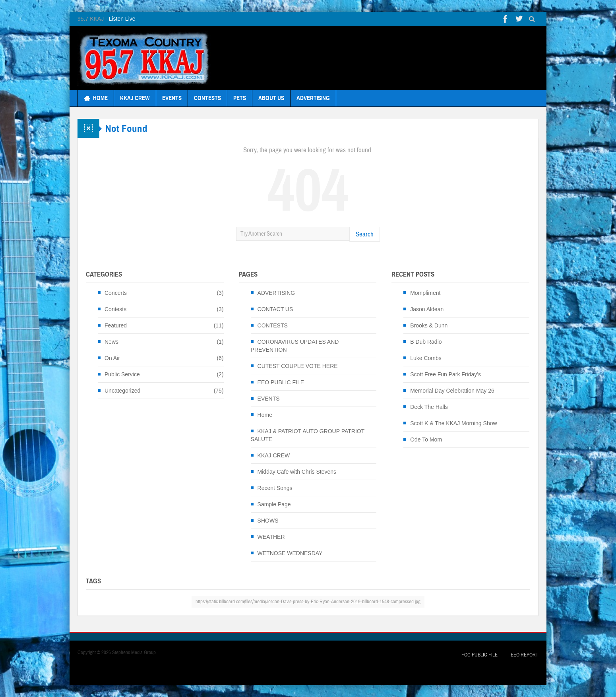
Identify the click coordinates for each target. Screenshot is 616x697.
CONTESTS (207, 98)
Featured (116, 325)
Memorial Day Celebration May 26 (452, 391)
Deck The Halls (429, 407)
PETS (240, 98)
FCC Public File (479, 655)
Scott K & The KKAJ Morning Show (453, 423)
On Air (112, 358)
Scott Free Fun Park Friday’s (446, 374)
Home (265, 415)
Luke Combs (426, 358)
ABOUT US (271, 98)
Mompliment (425, 293)
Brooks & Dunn (429, 325)
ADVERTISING (313, 98)
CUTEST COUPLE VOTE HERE (298, 366)
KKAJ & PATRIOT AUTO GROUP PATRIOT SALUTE (308, 435)
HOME (96, 98)
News (111, 342)
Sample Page (274, 504)
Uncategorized (122, 391)
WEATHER (271, 537)
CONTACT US (275, 309)
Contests (115, 309)
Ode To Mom (426, 439)
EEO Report (525, 655)
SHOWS (268, 521)
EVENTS (172, 98)
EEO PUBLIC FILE (281, 382)
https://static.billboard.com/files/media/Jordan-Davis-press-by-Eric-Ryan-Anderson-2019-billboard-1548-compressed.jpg (308, 602)
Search (365, 234)
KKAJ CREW (135, 98)
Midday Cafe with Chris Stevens (297, 472)
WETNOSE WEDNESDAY (290, 553)
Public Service (122, 374)
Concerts (116, 293)
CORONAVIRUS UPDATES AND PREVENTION (295, 346)
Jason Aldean (427, 309)
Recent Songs (275, 488)
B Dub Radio (426, 342)
